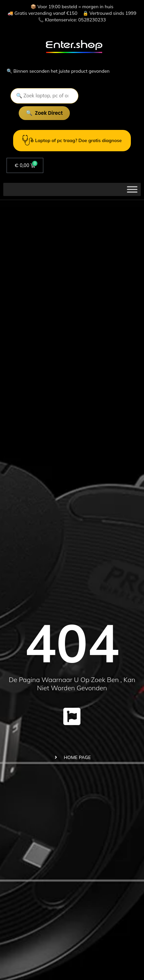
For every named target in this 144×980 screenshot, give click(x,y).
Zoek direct (49, 113)
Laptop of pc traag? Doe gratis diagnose (72, 141)
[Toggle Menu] (132, 189)
